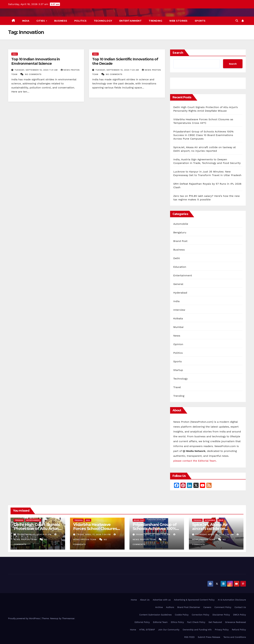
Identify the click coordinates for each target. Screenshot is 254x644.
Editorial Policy (142, 622)
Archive (159, 607)
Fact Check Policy (196, 622)
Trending (155, 21)
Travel (177, 387)
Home (134, 600)
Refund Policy (239, 630)
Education (180, 267)
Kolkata (178, 318)
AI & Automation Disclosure (232, 600)
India (26, 21)
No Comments (33, 74)
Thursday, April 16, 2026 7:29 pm (215, 534)
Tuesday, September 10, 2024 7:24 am (118, 70)
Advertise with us (162, 600)
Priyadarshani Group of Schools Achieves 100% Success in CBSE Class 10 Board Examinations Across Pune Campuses (203, 135)
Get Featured (215, 622)
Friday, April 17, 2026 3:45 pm (153, 534)
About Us (145, 600)
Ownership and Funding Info (197, 630)
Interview (179, 310)
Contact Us (240, 607)
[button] (237, 21)
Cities (41, 21)
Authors (170, 607)
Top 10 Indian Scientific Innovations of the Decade (125, 61)
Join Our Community (169, 630)
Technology (103, 21)
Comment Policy (223, 607)
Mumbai (178, 327)
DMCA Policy (240, 615)
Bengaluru (180, 232)
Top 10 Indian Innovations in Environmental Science (36, 61)
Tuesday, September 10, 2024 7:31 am (37, 70)
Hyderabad (180, 293)
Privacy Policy (222, 630)
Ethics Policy (177, 622)
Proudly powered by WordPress (24, 618)
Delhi (177, 258)
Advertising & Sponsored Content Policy (194, 600)
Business (61, 21)
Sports (200, 21)
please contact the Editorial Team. (195, 461)
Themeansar (68, 618)
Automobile (181, 224)
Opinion (178, 344)
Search (178, 53)
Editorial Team (160, 622)
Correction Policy (201, 615)
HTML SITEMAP (147, 630)
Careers (207, 607)
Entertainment (131, 21)
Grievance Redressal (236, 622)
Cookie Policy (182, 615)
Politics (81, 21)
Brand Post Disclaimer (189, 607)
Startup (178, 370)
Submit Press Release (209, 637)
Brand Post (180, 241)
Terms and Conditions (235, 637)
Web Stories (178, 21)
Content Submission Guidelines (156, 615)
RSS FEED (190, 637)
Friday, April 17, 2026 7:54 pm (94, 534)
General (178, 284)
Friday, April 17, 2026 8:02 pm (35, 534)
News (177, 336)
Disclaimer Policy (221, 615)
